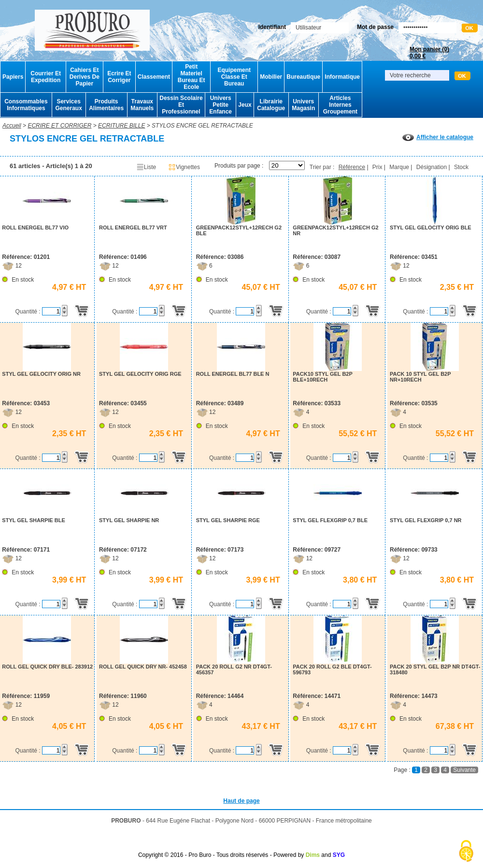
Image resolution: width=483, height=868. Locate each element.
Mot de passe (375, 27)
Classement (154, 77)
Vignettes (184, 167)
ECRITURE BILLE (121, 126)
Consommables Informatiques (26, 105)
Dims (313, 855)
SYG (339, 855)
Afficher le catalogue (438, 137)
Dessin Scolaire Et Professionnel (181, 105)
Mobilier (271, 77)
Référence (352, 167)
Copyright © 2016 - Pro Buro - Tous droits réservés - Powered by (221, 855)
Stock (461, 167)
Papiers (13, 77)
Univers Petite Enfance (220, 105)
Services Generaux (68, 105)
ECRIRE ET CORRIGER (59, 126)
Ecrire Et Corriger (119, 77)
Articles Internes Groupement (340, 105)
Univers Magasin (303, 105)
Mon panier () (429, 53)
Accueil (12, 126)
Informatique (342, 77)
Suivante (464, 770)
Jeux (245, 105)
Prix (377, 167)
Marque (399, 167)
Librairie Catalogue (271, 105)
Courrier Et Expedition (46, 77)
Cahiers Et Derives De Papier (85, 77)
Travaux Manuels (142, 105)
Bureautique (303, 77)
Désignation (432, 167)
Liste (146, 167)
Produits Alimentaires (106, 105)
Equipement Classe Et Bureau (234, 77)
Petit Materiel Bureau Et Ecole (192, 77)
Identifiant (272, 27)
